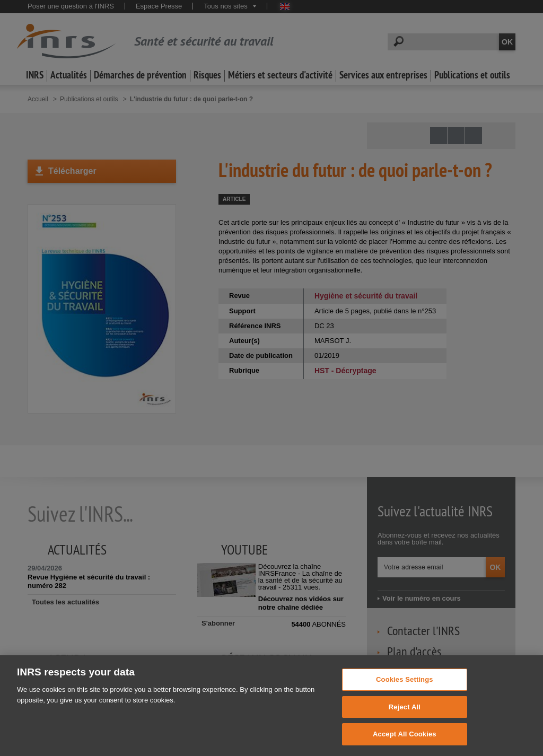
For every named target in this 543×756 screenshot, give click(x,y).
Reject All (405, 723)
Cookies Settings (405, 696)
